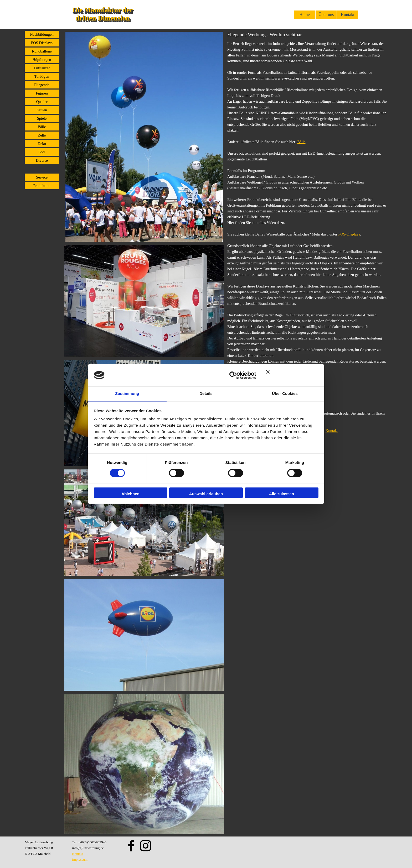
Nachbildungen (42, 34)
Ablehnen (130, 494)
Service (42, 177)
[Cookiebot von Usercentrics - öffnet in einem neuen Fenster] (233, 375)
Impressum (80, 859)
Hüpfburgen (42, 60)
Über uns (326, 15)
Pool (42, 152)
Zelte (42, 135)
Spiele (42, 118)
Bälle (42, 127)
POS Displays (42, 43)
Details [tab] (206, 393)
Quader (42, 102)
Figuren (42, 93)
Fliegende (42, 85)
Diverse (42, 160)
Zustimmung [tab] (127, 393)
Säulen (42, 110)
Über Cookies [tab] (285, 393)
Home (304, 15)
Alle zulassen (282, 494)
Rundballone (42, 51)
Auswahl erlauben (206, 494)
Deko (42, 144)
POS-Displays (349, 234)
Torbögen (42, 76)
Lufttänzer (42, 68)
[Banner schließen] (292, 375)
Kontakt (348, 15)
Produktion (42, 186)
